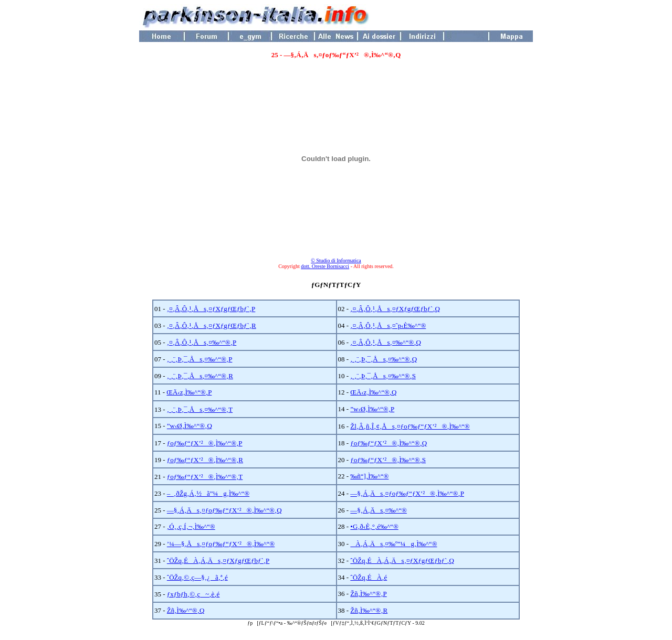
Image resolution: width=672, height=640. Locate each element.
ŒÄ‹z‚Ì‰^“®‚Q (373, 392)
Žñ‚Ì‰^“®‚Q (186, 610)
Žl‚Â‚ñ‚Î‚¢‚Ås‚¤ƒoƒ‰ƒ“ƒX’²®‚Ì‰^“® (410, 426)
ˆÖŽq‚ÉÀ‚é (369, 577)
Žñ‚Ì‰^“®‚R (369, 610)
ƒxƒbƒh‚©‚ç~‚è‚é (193, 594)
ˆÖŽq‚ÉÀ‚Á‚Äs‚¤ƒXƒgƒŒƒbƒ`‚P (218, 561)
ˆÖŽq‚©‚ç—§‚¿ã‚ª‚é (197, 577)
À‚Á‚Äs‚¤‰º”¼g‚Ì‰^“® (393, 544)
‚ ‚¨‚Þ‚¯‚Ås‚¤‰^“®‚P (200, 359)
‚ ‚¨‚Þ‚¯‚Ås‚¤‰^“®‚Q (384, 359)
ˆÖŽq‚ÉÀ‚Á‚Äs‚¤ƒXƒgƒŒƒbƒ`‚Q (402, 561)
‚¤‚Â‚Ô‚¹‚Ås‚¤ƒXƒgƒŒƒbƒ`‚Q (395, 309)
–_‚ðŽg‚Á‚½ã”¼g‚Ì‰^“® (208, 493)
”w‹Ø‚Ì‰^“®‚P (372, 409)
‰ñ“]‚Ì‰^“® (369, 476)
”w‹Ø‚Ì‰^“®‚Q (190, 426)
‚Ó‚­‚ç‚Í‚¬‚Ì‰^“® (191, 526)
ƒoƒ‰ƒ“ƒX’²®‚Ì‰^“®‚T (205, 477)
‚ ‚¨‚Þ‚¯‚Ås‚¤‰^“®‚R (200, 376)
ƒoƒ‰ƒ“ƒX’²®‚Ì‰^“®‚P (205, 443)
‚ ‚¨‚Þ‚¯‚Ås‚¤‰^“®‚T (200, 409)
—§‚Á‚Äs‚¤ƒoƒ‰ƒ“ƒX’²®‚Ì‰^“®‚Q (224, 510)
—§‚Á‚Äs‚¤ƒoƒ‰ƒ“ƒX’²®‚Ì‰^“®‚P (407, 493)
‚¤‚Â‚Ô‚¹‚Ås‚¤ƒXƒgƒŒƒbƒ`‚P (211, 309)
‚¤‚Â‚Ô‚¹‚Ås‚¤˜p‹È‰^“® (388, 326)
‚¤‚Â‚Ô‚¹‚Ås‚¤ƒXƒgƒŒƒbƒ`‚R (212, 326)
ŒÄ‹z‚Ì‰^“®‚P (189, 392)
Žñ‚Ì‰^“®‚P (368, 594)
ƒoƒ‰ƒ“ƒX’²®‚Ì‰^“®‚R (205, 460)
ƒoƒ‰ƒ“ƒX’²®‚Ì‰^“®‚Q (388, 443)
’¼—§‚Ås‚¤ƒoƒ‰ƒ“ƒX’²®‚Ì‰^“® (221, 544)
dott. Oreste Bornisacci (325, 266)
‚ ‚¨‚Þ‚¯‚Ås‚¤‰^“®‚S (383, 376)
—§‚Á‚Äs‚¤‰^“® (379, 510)
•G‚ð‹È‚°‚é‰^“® (374, 526)
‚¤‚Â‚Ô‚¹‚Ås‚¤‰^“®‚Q (386, 342)
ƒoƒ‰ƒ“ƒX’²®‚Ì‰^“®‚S (388, 460)
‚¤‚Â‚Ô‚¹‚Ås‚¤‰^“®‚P (202, 342)
